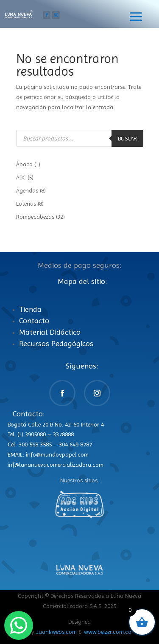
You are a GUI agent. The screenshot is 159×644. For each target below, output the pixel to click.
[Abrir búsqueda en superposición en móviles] (80, 138)
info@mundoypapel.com (57, 454)
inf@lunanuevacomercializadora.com (56, 465)
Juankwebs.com (56, 632)
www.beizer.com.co (108, 632)
